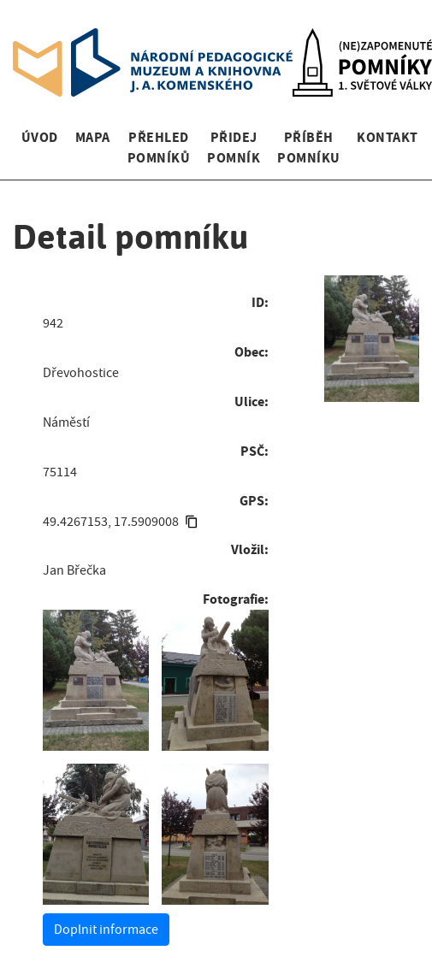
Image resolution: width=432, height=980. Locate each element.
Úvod (40, 137)
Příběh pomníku (308, 148)
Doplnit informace (106, 930)
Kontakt (387, 137)
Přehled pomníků (159, 148)
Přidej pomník (234, 148)
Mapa (93, 137)
